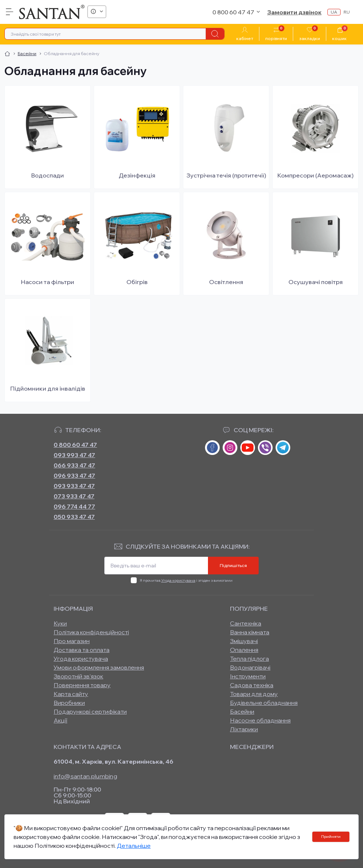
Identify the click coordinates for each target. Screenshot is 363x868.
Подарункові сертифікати (90, 711)
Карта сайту (71, 694)
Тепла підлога (249, 659)
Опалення (244, 650)
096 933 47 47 (74, 476)
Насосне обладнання (260, 720)
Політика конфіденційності (91, 632)
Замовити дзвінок (294, 12)
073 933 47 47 (74, 496)
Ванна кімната (250, 632)
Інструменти (248, 676)
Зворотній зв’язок (78, 676)
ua (334, 12)
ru (347, 12)
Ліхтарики (244, 729)
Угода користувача (178, 580)
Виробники (69, 703)
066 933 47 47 (74, 465)
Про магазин (72, 641)
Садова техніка (252, 685)
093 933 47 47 (74, 486)
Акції (60, 720)
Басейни (27, 53)
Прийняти (331, 837)
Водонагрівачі (250, 667)
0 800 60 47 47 (75, 445)
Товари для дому (254, 694)
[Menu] (10, 12)
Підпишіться (233, 565)
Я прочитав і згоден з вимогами (186, 580)
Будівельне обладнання (264, 703)
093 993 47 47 (74, 455)
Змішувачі (244, 641)
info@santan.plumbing (85, 776)
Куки (60, 623)
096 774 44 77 (74, 506)
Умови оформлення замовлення (99, 667)
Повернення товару (82, 685)
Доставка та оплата (82, 650)
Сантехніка (246, 623)
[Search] (215, 34)
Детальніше (134, 846)
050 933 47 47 (74, 517)
